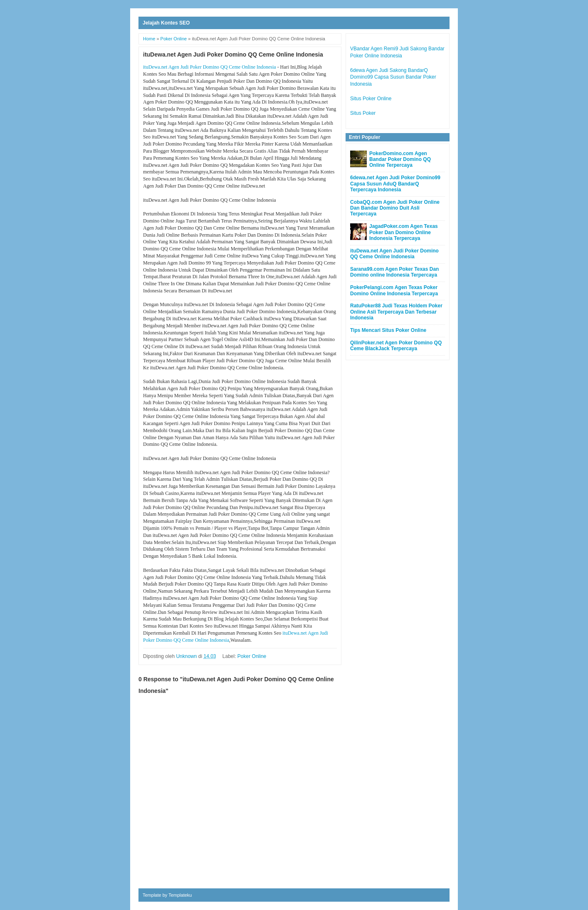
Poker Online (252, 656)
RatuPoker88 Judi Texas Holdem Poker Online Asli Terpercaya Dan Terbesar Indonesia (396, 312)
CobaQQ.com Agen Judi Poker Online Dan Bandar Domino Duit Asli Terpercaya (395, 208)
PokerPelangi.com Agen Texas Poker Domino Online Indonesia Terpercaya (394, 290)
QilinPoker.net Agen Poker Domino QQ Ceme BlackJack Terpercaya (396, 346)
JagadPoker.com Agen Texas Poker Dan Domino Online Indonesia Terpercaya (404, 232)
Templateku (180, 895)
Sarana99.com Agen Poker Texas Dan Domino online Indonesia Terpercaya (394, 272)
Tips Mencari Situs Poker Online (388, 330)
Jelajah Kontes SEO (166, 23)
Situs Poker (363, 113)
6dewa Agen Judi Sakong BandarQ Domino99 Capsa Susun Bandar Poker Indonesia (393, 77)
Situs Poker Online (371, 99)
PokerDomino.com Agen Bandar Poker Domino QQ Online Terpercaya (400, 159)
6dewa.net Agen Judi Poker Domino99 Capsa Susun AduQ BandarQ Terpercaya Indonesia (395, 184)
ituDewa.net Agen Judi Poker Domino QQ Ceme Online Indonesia (210, 67)
